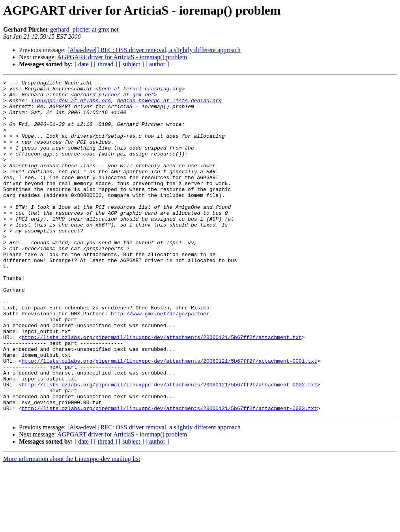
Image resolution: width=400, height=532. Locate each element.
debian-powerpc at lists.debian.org (169, 105)
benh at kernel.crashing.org (140, 91)
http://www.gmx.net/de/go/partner (160, 361)
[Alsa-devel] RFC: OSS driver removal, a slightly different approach (154, 50)
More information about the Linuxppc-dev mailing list (72, 525)
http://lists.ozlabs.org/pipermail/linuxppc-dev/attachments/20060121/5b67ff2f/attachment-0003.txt (169, 474)
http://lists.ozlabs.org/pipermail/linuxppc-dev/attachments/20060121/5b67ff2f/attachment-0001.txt (169, 418)
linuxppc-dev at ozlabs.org (71, 105)
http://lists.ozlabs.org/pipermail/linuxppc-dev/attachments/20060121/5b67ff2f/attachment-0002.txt (169, 446)
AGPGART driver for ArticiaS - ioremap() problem (122, 57)
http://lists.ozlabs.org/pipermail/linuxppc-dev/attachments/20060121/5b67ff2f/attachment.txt (162, 389)
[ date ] (83, 64)
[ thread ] (106, 64)
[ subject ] (131, 64)
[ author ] (157, 64)
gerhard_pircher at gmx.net (84, 29)
